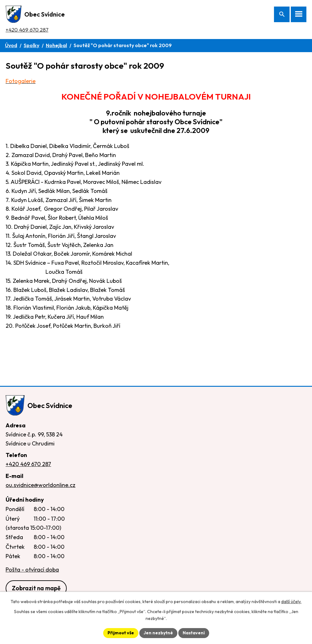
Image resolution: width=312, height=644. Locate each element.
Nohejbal (56, 45)
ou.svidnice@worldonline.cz (41, 485)
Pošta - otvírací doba (32, 570)
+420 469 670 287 (27, 29)
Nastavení (194, 633)
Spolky (31, 45)
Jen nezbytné (158, 633)
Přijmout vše (121, 633)
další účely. (291, 602)
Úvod (11, 45)
